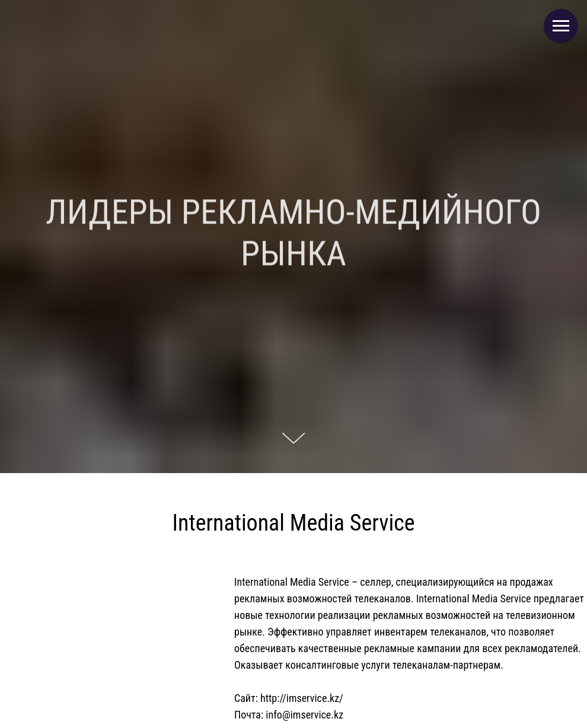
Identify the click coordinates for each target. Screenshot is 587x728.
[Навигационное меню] (561, 26)
